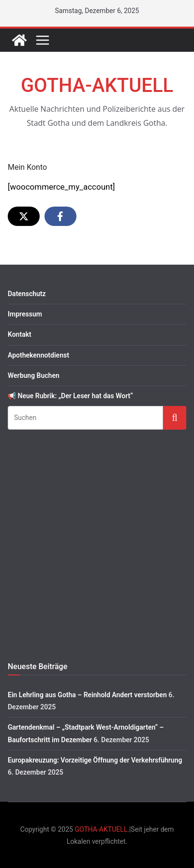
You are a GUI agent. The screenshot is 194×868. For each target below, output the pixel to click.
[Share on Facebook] (60, 216)
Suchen (175, 417)
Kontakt (20, 334)
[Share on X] (24, 216)
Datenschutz (27, 294)
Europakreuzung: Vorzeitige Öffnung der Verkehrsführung (95, 760)
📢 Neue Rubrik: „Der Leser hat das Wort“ (70, 396)
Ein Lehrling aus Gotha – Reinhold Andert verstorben (87, 695)
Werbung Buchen (34, 375)
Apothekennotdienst (38, 355)
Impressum (25, 314)
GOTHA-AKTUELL (97, 85)
